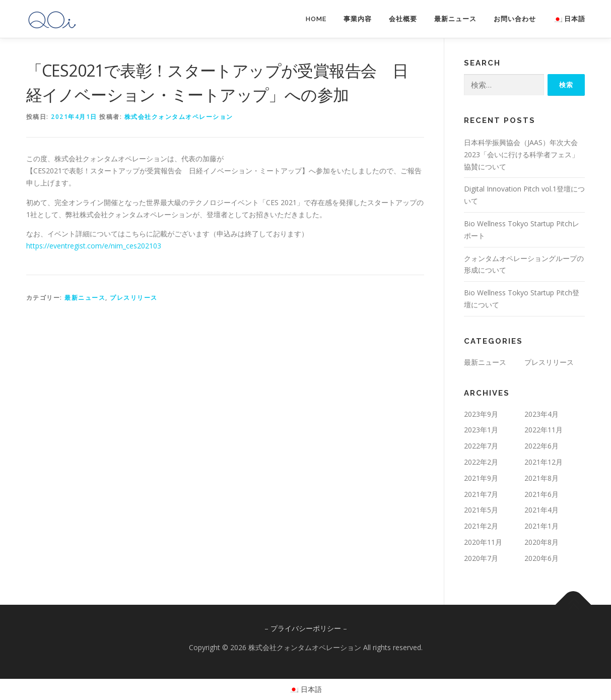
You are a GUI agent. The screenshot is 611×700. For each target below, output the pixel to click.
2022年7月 (481, 446)
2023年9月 (481, 414)
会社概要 (403, 19)
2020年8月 (541, 542)
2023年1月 (481, 430)
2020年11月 (483, 542)
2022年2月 (481, 462)
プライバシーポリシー (306, 628)
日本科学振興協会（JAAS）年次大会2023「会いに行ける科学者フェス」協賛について (521, 154)
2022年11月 (544, 430)
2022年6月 (541, 446)
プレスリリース (134, 298)
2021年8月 (541, 478)
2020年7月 (481, 558)
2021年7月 (481, 494)
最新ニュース (455, 19)
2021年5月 (481, 510)
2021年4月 (541, 510)
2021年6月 (541, 494)
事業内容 (358, 19)
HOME (316, 19)
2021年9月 (481, 478)
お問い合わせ (515, 19)
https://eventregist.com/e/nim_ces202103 (94, 246)
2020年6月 (541, 558)
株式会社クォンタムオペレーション (179, 117)
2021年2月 (481, 526)
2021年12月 (544, 462)
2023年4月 (541, 414)
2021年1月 (541, 526)
